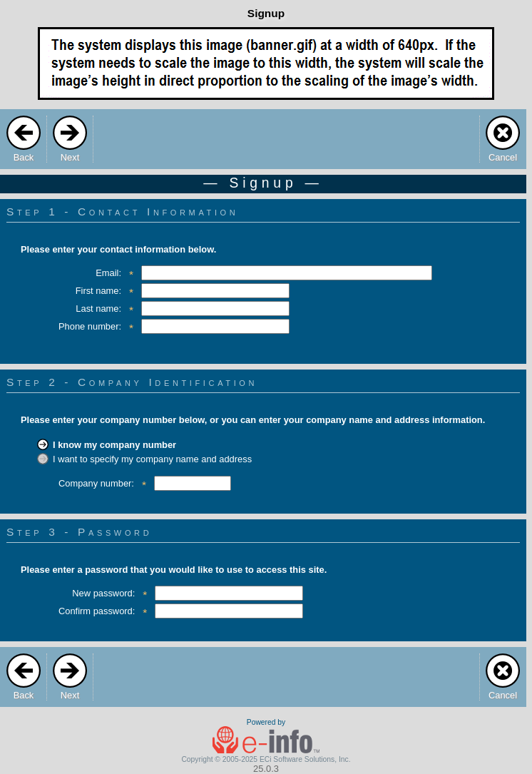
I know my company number (114, 445)
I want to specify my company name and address (152, 459)
